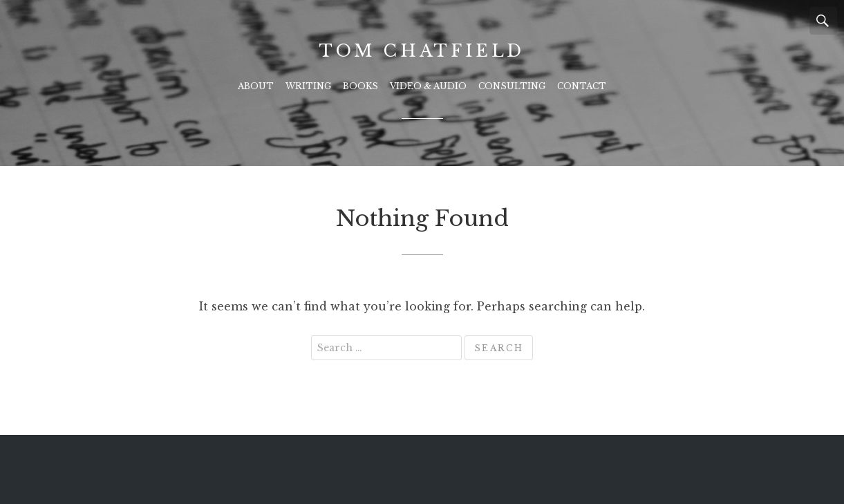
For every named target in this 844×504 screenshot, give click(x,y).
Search (823, 21)
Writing (308, 86)
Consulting (512, 86)
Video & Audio (428, 86)
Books (360, 86)
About (256, 86)
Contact (582, 86)
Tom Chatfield (422, 51)
